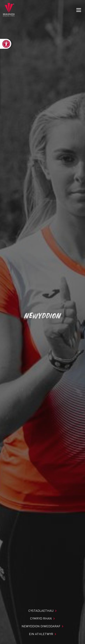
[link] (6, 44)
